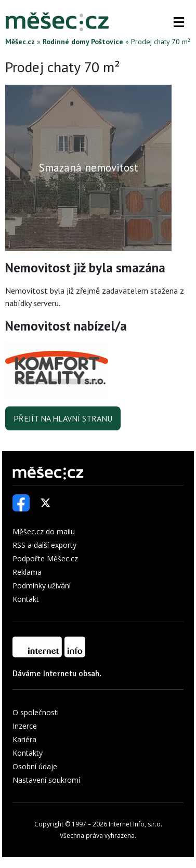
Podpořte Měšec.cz (45, 558)
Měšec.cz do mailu (44, 531)
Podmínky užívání (42, 586)
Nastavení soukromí (46, 780)
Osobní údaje (35, 766)
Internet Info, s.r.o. (135, 824)
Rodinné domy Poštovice (83, 42)
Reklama (27, 572)
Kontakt (26, 599)
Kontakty (28, 753)
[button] (179, 22)
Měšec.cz (20, 42)
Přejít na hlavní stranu (63, 418)
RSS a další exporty (44, 545)
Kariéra (24, 739)
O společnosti (36, 712)
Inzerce (25, 726)
